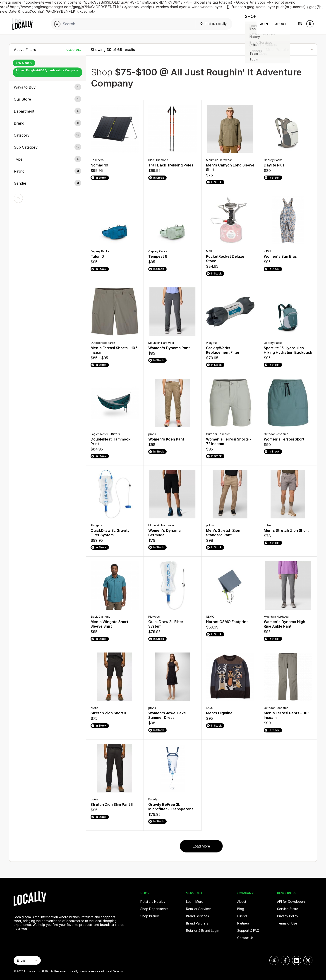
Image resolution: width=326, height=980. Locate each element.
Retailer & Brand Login (203, 931)
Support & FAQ (248, 931)
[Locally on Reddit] (274, 960)
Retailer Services (199, 909)
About (281, 24)
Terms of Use (287, 923)
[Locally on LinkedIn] (297, 960)
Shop (248, 24)
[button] (48, 87)
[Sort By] (290, 49)
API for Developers (291, 902)
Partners (243, 923)
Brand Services (198, 916)
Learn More (195, 902)
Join (264, 24)
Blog (241, 909)
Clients (242, 916)
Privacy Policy (288, 916)
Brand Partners (197, 923)
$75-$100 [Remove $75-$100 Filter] (24, 63)
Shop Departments (154, 909)
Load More (201, 846)
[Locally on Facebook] (285, 960)
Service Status (288, 909)
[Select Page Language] (27, 960)
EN (300, 24)
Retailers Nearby (153, 902)
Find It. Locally (209, 24)
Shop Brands (150, 916)
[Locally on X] (308, 960)
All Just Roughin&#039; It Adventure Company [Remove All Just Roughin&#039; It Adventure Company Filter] (47, 72)
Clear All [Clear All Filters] (74, 50)
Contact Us (245, 938)
